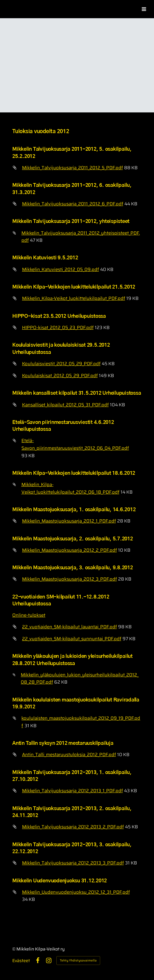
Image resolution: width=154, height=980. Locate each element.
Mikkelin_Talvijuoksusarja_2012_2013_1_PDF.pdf (72, 790)
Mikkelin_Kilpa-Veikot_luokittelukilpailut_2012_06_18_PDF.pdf (70, 488)
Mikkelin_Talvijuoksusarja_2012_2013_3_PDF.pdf (73, 863)
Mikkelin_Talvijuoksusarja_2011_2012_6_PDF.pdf (73, 204)
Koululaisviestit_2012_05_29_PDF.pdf (61, 363)
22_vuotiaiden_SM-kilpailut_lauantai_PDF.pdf (69, 627)
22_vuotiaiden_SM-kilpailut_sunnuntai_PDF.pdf (72, 639)
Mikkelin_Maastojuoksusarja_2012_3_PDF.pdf (69, 579)
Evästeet (21, 961)
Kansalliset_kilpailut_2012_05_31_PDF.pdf (65, 405)
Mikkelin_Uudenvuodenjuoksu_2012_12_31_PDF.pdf (76, 892)
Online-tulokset (29, 615)
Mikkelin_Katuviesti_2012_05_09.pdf (60, 269)
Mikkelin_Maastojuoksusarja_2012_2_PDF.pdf (69, 550)
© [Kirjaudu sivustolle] (14, 949)
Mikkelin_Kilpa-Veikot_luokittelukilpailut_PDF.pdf (74, 298)
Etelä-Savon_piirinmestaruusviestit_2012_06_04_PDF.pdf (75, 444)
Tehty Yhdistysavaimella (78, 960)
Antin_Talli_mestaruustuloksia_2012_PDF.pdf (69, 754)
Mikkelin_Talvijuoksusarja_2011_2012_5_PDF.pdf (72, 168)
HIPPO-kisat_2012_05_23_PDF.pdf (58, 327)
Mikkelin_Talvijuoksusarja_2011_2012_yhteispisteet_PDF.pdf (81, 237)
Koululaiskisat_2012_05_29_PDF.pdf (60, 375)
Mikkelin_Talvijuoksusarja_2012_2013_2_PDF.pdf (73, 827)
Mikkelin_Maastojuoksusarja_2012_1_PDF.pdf (69, 521)
